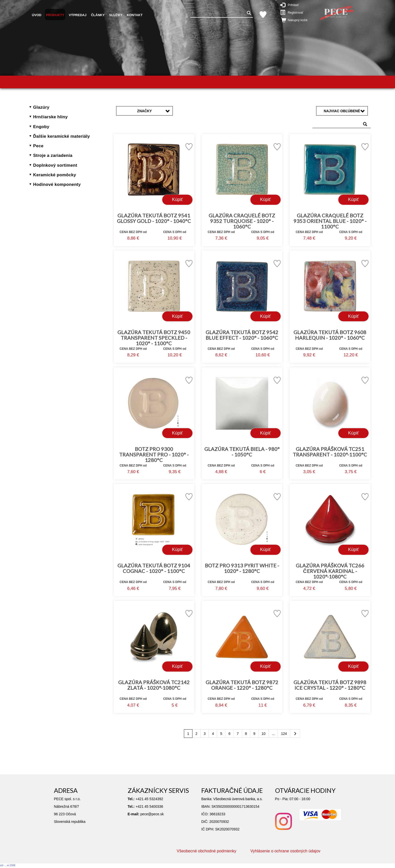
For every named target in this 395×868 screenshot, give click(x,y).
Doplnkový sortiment (55, 165)
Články (98, 15)
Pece (38, 146)
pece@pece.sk (152, 814)
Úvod (37, 15)
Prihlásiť (293, 5)
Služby (116, 15)
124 (284, 734)
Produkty (55, 15)
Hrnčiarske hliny (51, 117)
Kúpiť (177, 199)
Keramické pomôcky (55, 175)
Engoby (41, 127)
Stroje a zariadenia (53, 155)
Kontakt (135, 15)
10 (264, 734)
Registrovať (294, 12)
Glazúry (41, 107)
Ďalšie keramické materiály (62, 136)
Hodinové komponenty (57, 184)
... (273, 734)
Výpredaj (78, 15)
